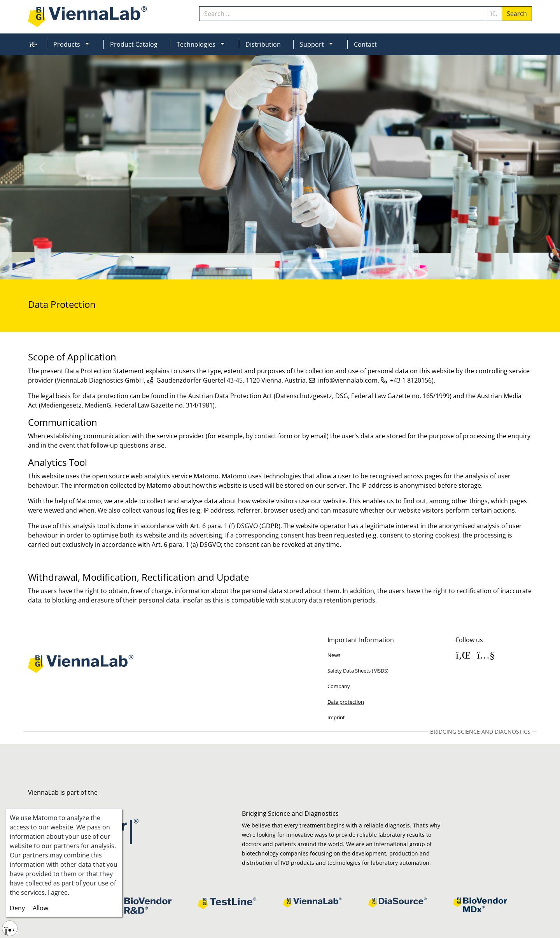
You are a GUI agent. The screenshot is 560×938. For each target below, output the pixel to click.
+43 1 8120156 (411, 380)
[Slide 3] (273, 269)
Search (517, 14)
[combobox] (343, 14)
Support (312, 44)
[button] (90, 44)
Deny (17, 908)
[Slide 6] (315, 269)
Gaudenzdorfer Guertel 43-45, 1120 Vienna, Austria (231, 380)
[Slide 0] (231, 269)
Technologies (196, 44)
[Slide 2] (259, 269)
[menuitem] (32, 44)
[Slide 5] (301, 269)
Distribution (263, 44)
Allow (40, 908)
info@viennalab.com (348, 380)
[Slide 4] (287, 269)
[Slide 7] (329, 269)
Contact (365, 44)
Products (67, 44)
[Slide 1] (245, 269)
